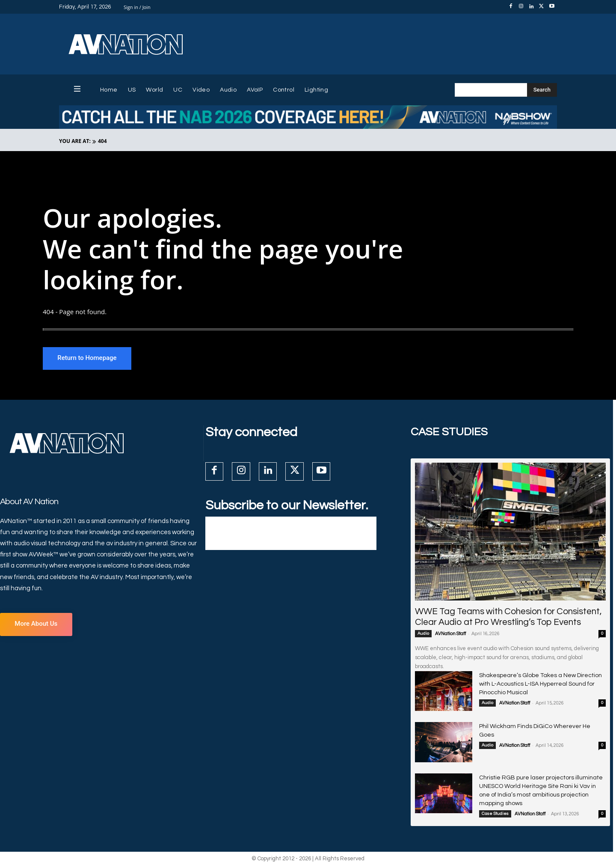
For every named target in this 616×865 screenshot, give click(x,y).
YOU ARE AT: (75, 141)
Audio (423, 634)
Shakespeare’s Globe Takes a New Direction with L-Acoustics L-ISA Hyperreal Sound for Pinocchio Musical (540, 684)
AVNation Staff (450, 634)
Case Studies (495, 814)
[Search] (542, 90)
